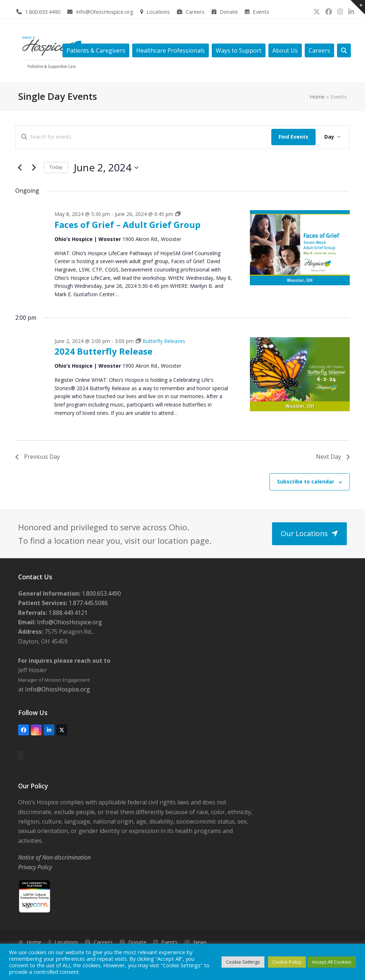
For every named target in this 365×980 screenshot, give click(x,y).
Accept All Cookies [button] (332, 962)
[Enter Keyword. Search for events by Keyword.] (143, 137)
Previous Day (38, 457)
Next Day (333, 457)
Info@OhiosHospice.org (105, 12)
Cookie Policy (287, 962)
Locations (158, 12)
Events (261, 12)
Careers (195, 12)
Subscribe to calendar (306, 481)
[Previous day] (20, 168)
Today (56, 167)
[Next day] (34, 168)
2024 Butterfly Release (104, 351)
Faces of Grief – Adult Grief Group (127, 224)
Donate (229, 12)
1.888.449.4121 (67, 613)
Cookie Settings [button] (243, 962)
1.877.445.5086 (88, 603)
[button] (344, 51)
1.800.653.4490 (43, 12)
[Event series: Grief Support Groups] (178, 214)
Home (317, 97)
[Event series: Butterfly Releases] (161, 341)
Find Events (293, 137)
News (200, 942)
